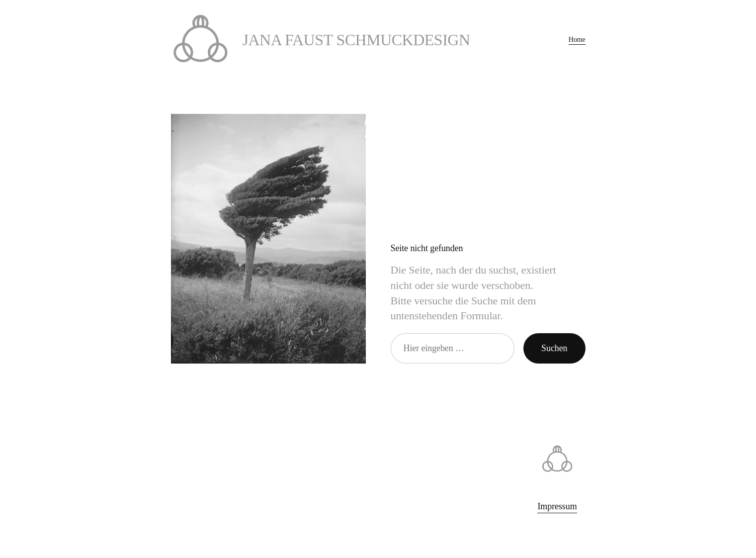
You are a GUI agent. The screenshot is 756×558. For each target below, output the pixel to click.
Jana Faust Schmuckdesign (356, 40)
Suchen (554, 348)
